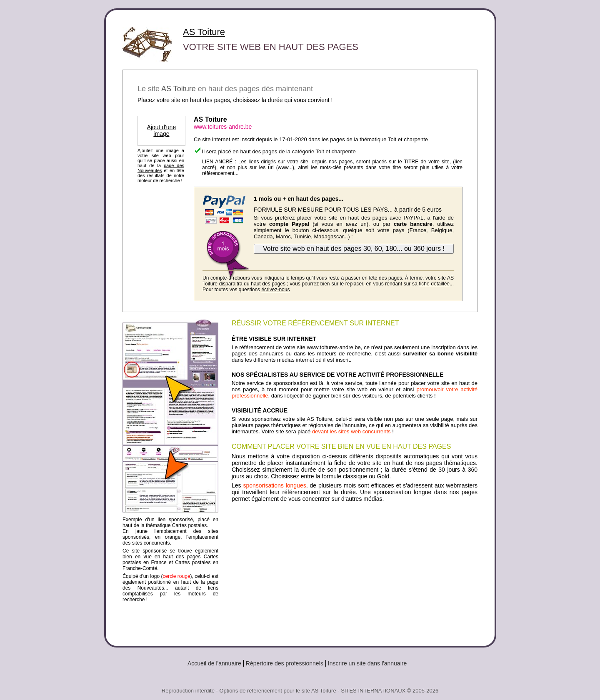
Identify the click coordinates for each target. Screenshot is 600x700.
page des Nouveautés (161, 168)
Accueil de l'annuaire (214, 663)
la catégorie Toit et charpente (321, 151)
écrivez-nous (275, 290)
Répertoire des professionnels (285, 663)
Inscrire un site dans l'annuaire (367, 663)
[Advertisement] (355, 571)
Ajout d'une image (162, 130)
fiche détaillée (434, 284)
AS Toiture (204, 32)
